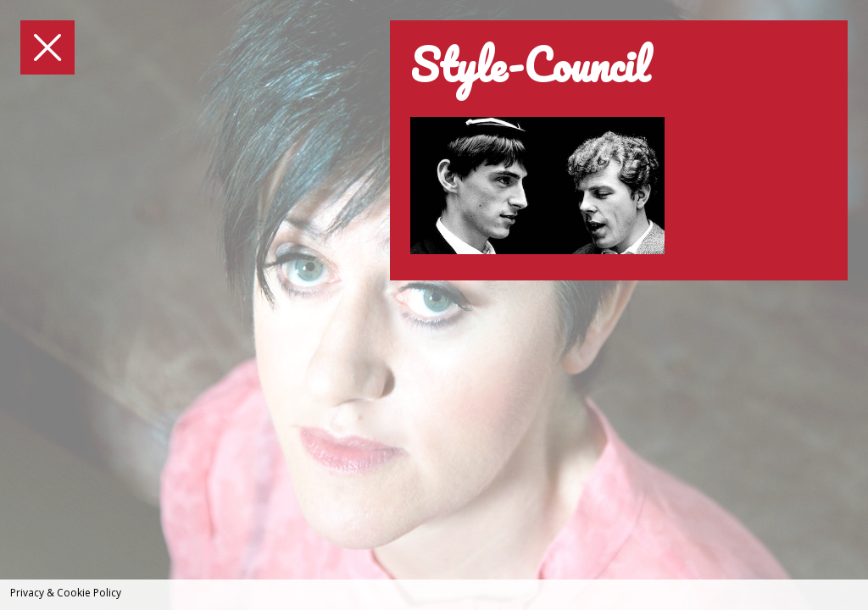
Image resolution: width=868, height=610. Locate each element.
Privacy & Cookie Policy (66, 593)
